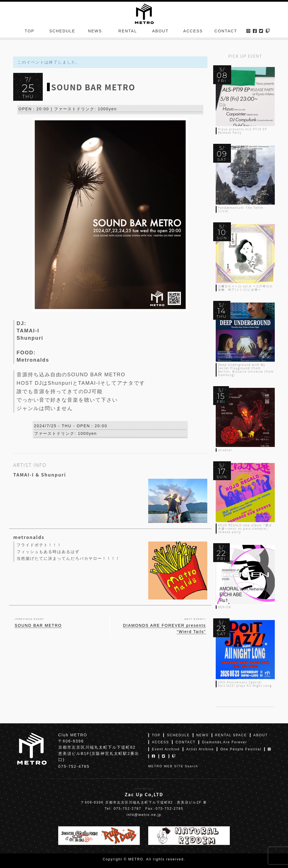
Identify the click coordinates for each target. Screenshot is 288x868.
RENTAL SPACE (231, 735)
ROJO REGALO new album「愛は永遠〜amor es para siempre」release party (245, 528)
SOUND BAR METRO (38, 627)
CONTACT (226, 32)
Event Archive (166, 749)
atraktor (225, 450)
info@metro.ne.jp (144, 815)
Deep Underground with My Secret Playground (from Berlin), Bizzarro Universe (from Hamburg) (246, 370)
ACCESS (193, 32)
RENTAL (128, 32)
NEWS (95, 32)
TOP (30, 32)
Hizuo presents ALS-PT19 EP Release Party (243, 131)
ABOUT (160, 32)
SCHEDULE (62, 32)
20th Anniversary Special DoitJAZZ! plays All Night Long (245, 684)
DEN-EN (225, 607)
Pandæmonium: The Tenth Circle (241, 209)
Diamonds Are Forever (224, 742)
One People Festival (241, 749)
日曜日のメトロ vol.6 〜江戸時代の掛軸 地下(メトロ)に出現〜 (245, 288)
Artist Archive (200, 749)
